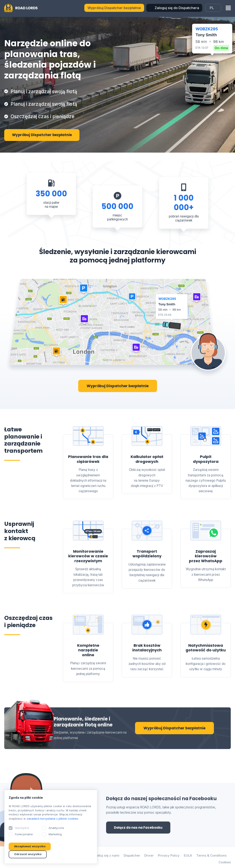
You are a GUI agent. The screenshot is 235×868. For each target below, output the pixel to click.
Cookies (225, 863)
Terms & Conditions (211, 856)
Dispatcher (131, 856)
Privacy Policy (168, 856)
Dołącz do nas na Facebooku (140, 828)
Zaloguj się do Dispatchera (177, 8)
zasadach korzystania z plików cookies (53, 819)
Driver (148, 856)
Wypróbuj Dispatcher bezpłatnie (114, 8)
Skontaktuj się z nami (102, 856)
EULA (188, 856)
